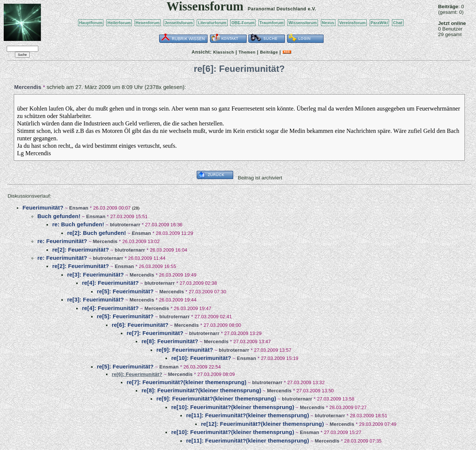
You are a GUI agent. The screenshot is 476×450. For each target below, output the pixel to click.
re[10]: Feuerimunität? (201, 358)
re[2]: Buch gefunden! (97, 233)
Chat (398, 23)
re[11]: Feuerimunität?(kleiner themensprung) (247, 415)
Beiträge (269, 52)
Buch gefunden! (59, 216)
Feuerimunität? (43, 208)
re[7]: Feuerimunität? (155, 333)
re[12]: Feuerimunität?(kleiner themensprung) (262, 424)
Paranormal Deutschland (277, 9)
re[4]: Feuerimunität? (110, 283)
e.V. (312, 9)
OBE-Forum (243, 23)
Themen (247, 52)
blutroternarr (125, 225)
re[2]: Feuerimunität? (81, 250)
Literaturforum (212, 23)
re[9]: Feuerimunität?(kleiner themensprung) (216, 398)
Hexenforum (148, 23)
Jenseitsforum (179, 23)
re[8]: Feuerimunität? (170, 341)
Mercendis (28, 87)
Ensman (79, 208)
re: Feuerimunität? (62, 241)
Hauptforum (91, 23)
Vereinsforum (352, 23)
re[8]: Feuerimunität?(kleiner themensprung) (201, 390)
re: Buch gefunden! (78, 224)
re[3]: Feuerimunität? (95, 275)
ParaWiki (379, 23)
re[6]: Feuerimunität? (140, 325)
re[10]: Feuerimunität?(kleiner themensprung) (233, 407)
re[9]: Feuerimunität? (185, 350)
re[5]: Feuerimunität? (125, 291)
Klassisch (223, 52)
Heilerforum (119, 23)
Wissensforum (303, 23)
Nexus (328, 23)
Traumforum (272, 23)
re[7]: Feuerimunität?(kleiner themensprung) (186, 382)
